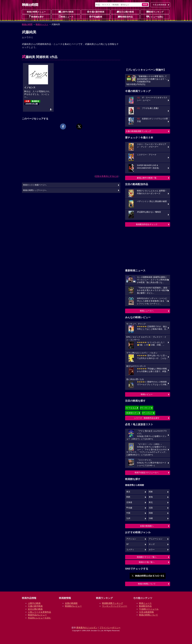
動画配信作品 (125, 17)
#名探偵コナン (132, 413)
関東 (151, 492)
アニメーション (156, 539)
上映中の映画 (66, 12)
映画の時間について (147, 584)
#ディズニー (147, 413)
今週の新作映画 (96, 12)
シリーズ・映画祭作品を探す (147, 418)
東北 (151, 502)
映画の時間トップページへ (35, 190)
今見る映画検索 (160, 5)
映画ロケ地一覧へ (147, 562)
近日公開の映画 (125, 12)
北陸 (151, 508)
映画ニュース (66, 17)
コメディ (130, 550)
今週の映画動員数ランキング (138, 131)
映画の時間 (27, 24)
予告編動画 (96, 17)
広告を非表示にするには (107, 176)
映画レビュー (147, 394)
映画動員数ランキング (112, 603)
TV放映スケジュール (149, 609)
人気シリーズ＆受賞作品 (39, 612)
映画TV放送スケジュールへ (147, 473)
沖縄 (151, 518)
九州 (128, 518)
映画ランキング (155, 12)
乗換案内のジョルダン (87, 628)
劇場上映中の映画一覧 (147, 178)
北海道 (129, 502)
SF (127, 544)
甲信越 (129, 508)
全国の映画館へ (147, 526)
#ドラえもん (131, 408)
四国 (151, 513)
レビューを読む (155, 17)
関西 (128, 497)
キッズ (152, 544)
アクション (131, 539)
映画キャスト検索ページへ (35, 185)
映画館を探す (36, 17)
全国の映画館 (71, 603)
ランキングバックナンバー (115, 606)
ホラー (152, 550)
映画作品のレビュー (37, 615)
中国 (128, 513)
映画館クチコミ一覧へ (147, 557)
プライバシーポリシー (110, 628)
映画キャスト (42, 24)
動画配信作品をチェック (147, 224)
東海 (151, 497)
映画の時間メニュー (36, 12)
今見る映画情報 (146, 612)
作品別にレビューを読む (39, 618)
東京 (128, 492)
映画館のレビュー (73, 606)
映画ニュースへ (147, 311)
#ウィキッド (145, 408)
